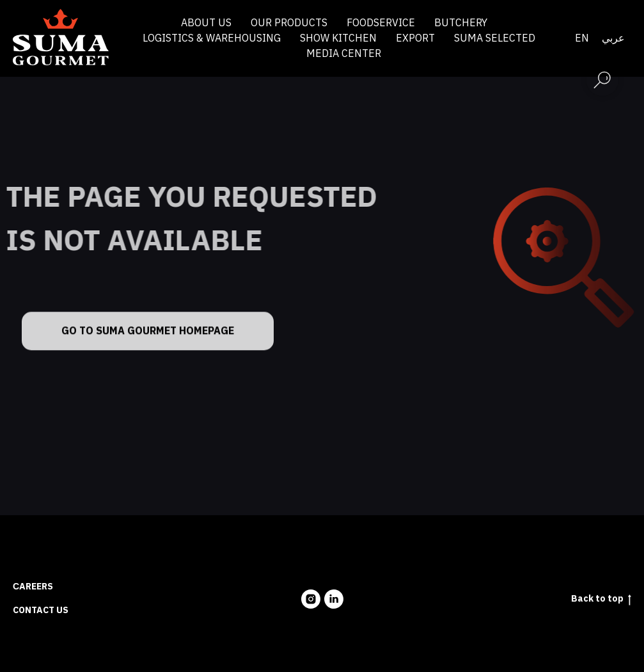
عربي (613, 38)
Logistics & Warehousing (212, 38)
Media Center (344, 54)
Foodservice (381, 23)
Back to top (601, 599)
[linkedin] (334, 599)
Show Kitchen (338, 38)
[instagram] (311, 599)
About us (206, 23)
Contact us (41, 610)
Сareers (33, 587)
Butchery (461, 23)
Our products (289, 23)
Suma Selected (495, 38)
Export (415, 38)
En (582, 38)
